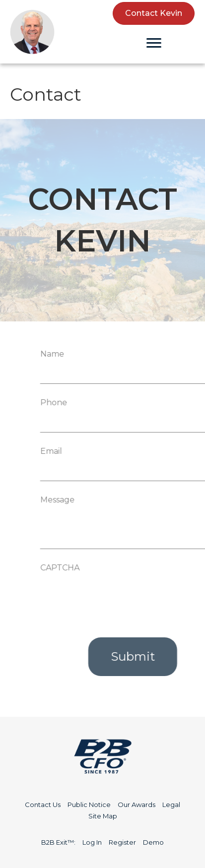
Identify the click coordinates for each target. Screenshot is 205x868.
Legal (171, 805)
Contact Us (43, 805)
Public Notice (89, 805)
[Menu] (154, 43)
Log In (92, 842)
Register (122, 842)
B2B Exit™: (58, 842)
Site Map (103, 816)
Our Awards (137, 805)
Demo (153, 842)
